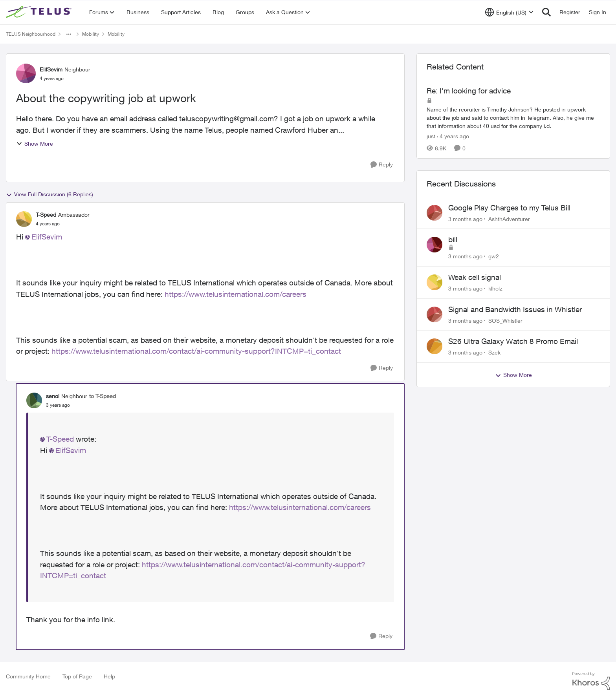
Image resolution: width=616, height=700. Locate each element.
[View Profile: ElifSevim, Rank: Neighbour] (26, 73)
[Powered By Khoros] (591, 681)
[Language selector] (509, 12)
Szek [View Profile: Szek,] (494, 352)
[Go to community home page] (40, 12)
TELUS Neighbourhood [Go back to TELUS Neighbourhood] (31, 34)
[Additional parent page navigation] (69, 34)
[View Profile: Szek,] (434, 346)
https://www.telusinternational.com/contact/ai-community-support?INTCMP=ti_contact (196, 351)
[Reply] (382, 165)
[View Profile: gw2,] (434, 245)
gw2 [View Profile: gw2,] (494, 256)
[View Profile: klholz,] (434, 282)
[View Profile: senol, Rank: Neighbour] (34, 400)
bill (453, 239)
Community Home (28, 676)
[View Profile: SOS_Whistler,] (434, 314)
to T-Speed (103, 396)
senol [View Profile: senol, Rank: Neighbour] (53, 396)
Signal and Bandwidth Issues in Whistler (515, 309)
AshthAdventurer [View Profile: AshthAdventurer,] (509, 218)
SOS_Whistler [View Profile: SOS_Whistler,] (505, 320)
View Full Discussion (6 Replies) (49, 194)
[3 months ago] (465, 218)
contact (93, 576)
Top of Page (77, 676)
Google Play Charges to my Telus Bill (509, 208)
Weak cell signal (475, 277)
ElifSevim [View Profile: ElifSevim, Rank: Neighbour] (51, 69)
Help (109, 676)
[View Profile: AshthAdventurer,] (434, 213)
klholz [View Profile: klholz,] (495, 288)
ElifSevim (47, 237)
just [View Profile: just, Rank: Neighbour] (431, 136)
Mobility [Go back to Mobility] (91, 34)
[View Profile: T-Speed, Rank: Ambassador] (24, 219)
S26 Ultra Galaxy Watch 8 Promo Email (513, 341)
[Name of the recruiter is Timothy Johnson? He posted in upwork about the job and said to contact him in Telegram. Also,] (513, 118)
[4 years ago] (453, 136)
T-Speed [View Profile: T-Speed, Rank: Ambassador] (46, 215)
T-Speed (60, 439)
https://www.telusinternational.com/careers (236, 294)
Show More (35, 143)
